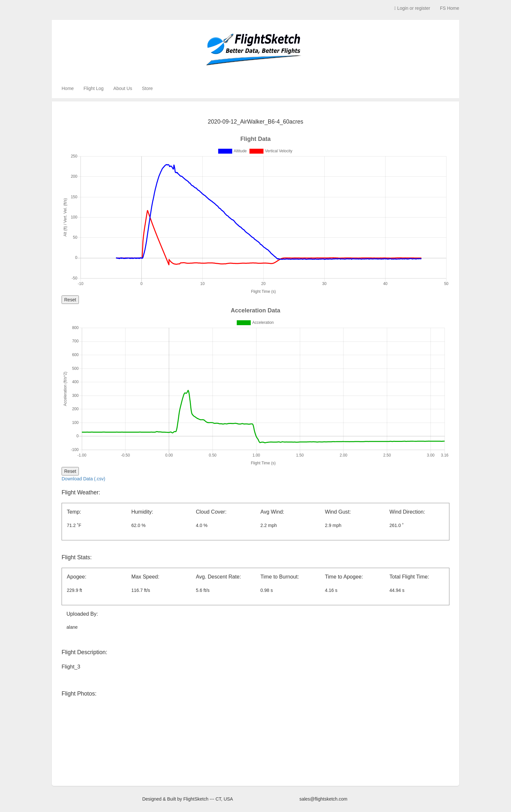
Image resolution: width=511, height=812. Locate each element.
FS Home (450, 8)
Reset (70, 300)
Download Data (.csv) (83, 479)
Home (68, 88)
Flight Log (93, 88)
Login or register (412, 8)
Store (147, 88)
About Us (123, 88)
